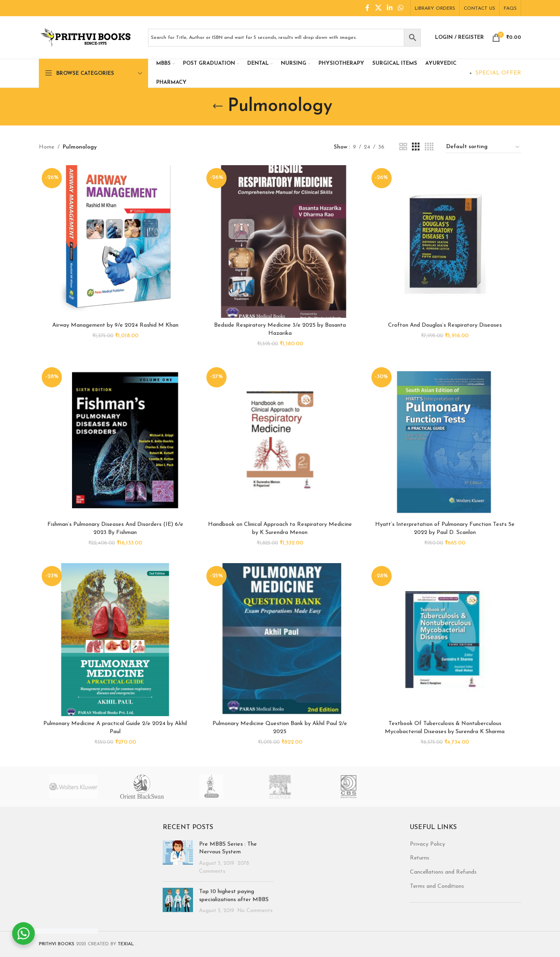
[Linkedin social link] (389, 8)
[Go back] (218, 106)
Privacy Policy (427, 844)
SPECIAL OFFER (498, 73)
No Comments (255, 911)
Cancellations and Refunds (443, 872)
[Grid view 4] (429, 147)
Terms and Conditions (437, 886)
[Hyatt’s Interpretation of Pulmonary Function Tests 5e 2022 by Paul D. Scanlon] (445, 441)
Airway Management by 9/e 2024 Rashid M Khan (115, 325)
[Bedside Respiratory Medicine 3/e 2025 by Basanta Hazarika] (280, 241)
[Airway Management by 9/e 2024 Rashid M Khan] (115, 241)
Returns (420, 858)
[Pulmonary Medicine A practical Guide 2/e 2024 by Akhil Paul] (115, 639)
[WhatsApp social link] (401, 8)
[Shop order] (483, 147)
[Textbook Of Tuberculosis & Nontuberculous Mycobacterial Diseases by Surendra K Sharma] (445, 639)
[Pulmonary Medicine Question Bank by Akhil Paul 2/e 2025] (280, 639)
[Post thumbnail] (178, 858)
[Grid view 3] (416, 147)
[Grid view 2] (403, 147)
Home (47, 147)
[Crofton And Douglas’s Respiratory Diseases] (445, 241)
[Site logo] (89, 37)
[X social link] (378, 8)
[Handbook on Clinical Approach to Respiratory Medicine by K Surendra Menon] (280, 441)
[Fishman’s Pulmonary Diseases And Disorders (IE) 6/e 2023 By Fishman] (115, 441)
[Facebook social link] (367, 8)
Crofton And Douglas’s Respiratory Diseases (445, 325)
